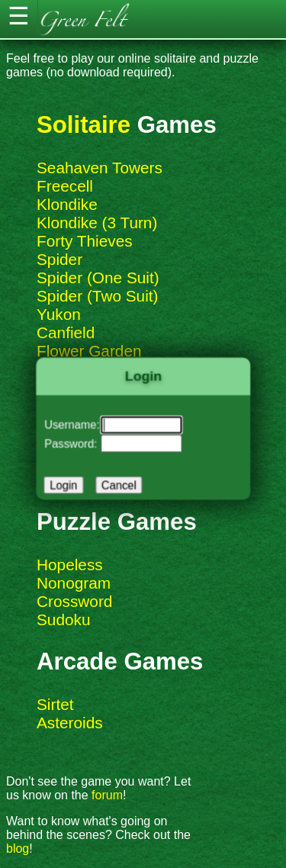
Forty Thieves (85, 241)
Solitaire (84, 125)
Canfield (66, 332)
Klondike (67, 204)
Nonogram (74, 583)
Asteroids (70, 723)
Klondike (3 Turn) (97, 223)
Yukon (59, 314)
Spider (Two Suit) (98, 296)
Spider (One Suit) (98, 278)
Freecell (65, 186)
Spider (59, 259)
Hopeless (70, 565)
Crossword (74, 601)
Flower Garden (89, 351)
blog (18, 849)
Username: (74, 424)
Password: (73, 443)
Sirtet (55, 704)
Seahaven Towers (100, 168)
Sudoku (64, 620)
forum (107, 795)
